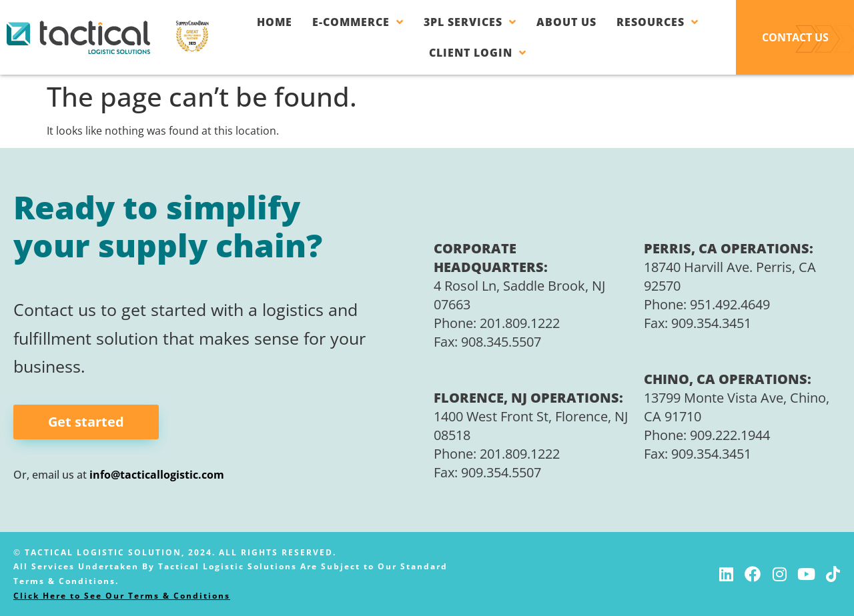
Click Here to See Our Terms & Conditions (122, 596)
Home (275, 22)
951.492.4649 (730, 304)
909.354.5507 (501, 473)
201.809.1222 (520, 323)
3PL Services (470, 22)
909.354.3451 (711, 323)
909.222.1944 (730, 436)
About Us (566, 22)
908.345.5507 (501, 342)
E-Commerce (358, 22)
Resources (658, 22)
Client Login (478, 53)
